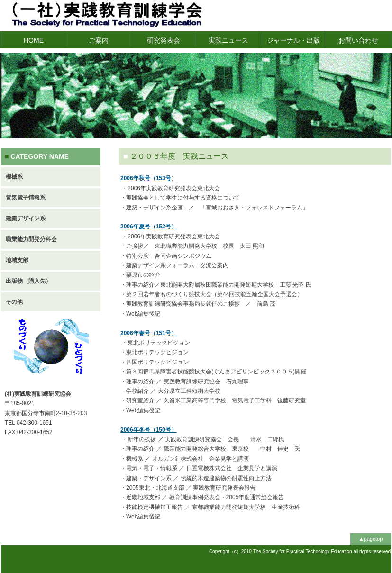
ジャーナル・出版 (293, 40)
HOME (34, 40)
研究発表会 (164, 40)
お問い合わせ (358, 40)
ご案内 (99, 40)
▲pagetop (371, 539)
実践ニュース (228, 40)
